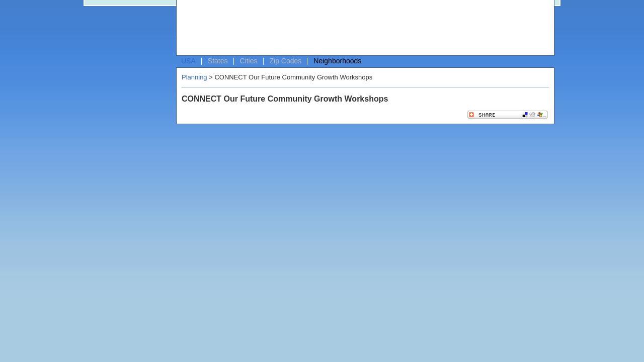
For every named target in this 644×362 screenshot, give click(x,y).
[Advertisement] (363, 28)
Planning (194, 77)
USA (188, 61)
